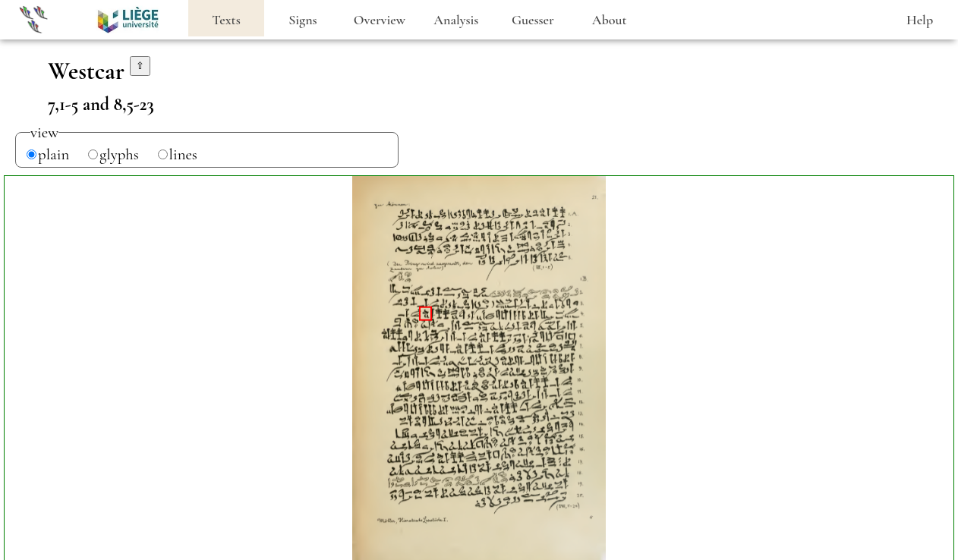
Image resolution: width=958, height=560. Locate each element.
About (610, 20)
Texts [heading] (226, 20)
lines (183, 154)
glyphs (119, 154)
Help (920, 20)
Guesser (533, 20)
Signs (303, 20)
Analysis (456, 20)
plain (54, 154)
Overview (380, 20)
